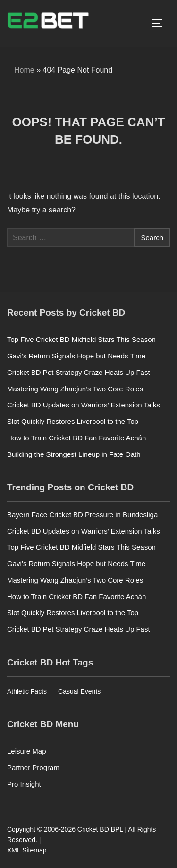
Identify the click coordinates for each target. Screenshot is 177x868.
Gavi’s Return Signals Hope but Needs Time (76, 356)
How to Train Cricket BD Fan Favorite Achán (76, 438)
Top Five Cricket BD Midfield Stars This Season (81, 339)
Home (24, 70)
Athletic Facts (27, 691)
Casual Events (79, 691)
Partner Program (33, 767)
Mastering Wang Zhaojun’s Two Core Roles (75, 389)
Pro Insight (24, 784)
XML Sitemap (27, 850)
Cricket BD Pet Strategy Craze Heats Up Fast (79, 372)
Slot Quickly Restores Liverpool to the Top (73, 421)
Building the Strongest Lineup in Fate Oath (74, 454)
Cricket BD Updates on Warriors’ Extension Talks (84, 405)
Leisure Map (27, 751)
